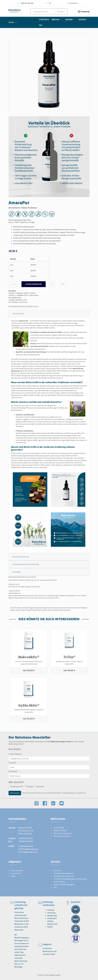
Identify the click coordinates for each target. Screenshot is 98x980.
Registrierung (60, 830)
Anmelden (75, 3)
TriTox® (69, 657)
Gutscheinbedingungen (64, 885)
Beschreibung (18, 313)
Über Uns (57, 20)
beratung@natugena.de (28, 852)
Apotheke (39, 787)
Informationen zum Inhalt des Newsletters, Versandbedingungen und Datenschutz (60, 793)
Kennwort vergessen (63, 833)
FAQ (41, 25)
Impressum (16, 873)
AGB (13, 876)
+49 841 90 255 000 (14, 591)
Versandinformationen (64, 876)
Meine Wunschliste (62, 836)
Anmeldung (59, 828)
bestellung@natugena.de (28, 849)
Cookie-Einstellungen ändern (49, 975)
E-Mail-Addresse (16, 754)
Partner (71, 20)
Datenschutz (17, 870)
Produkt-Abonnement (64, 873)
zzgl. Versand (23, 302)
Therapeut (29, 787)
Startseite (44, 20)
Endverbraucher (16, 787)
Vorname (12, 763)
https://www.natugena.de (16, 596)
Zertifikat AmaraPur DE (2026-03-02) (23, 306)
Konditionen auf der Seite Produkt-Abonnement (51, 610)
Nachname (13, 771)
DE (50, 3)
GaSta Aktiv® (29, 705)
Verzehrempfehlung (21, 557)
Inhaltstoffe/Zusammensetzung (26, 564)
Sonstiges (17, 572)
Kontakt (82, 20)
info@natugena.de (14, 593)
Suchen (61, 12)
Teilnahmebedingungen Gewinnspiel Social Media (70, 880)
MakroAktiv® (29, 657)
